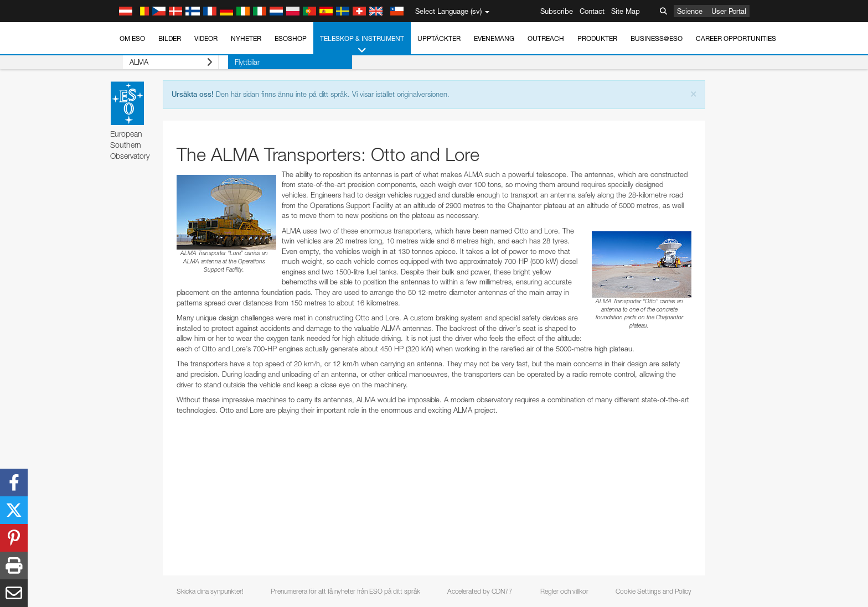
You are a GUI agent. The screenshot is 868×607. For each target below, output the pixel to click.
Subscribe (557, 11)
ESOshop (291, 38)
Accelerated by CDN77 (480, 591)
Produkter (597, 38)
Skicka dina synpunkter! (210, 591)
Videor (206, 38)
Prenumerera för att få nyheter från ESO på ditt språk (345, 591)
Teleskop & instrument (362, 45)
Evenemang (494, 38)
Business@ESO (657, 38)
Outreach (546, 38)
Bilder (170, 38)
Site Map (626, 11)
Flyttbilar (228, 62)
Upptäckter (439, 38)
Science (690, 11)
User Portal (729, 11)
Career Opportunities (736, 38)
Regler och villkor (564, 591)
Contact (592, 11)
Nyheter (246, 38)
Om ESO (132, 38)
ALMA (161, 62)
